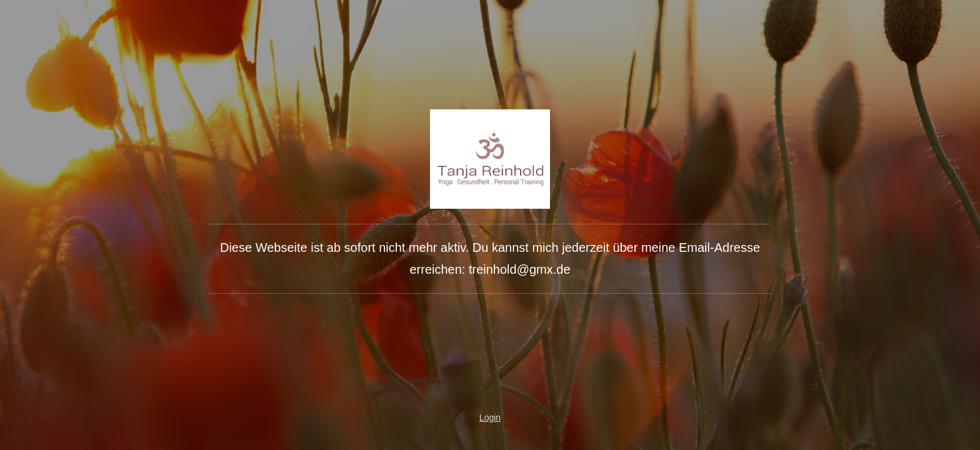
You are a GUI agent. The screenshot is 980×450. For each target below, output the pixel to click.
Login (490, 417)
